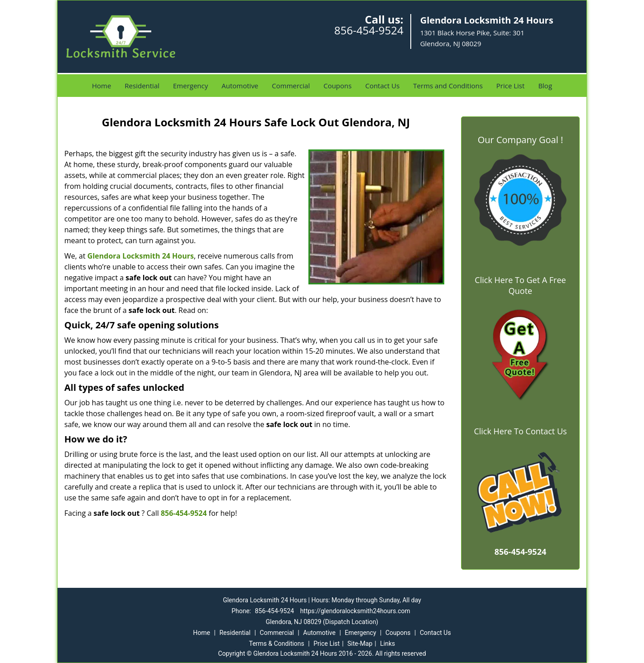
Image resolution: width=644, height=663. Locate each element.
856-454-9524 (369, 30)
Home (101, 86)
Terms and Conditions (448, 86)
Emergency (190, 86)
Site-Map (360, 644)
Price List (511, 86)
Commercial (291, 86)
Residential (142, 86)
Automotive (240, 86)
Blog (545, 86)
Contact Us (382, 86)
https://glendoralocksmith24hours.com (355, 611)
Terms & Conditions (277, 644)
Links (387, 644)
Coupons (337, 86)
